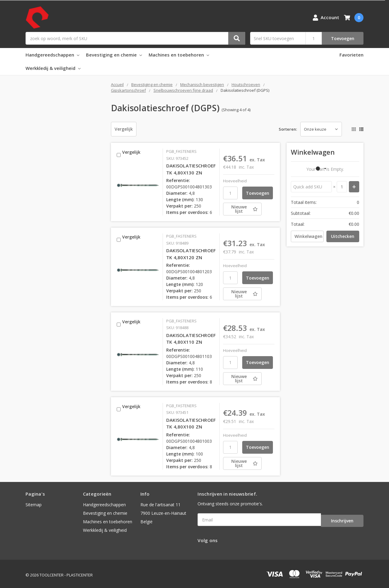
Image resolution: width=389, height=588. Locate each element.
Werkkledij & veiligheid (53, 68)
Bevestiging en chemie (114, 55)
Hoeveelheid (235, 181)
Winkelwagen (308, 236)
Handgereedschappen (52, 55)
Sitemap (34, 505)
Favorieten (351, 55)
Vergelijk (124, 129)
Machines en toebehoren (179, 55)
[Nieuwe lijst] (249, 209)
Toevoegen (343, 38)
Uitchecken (343, 236)
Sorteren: (288, 129)
